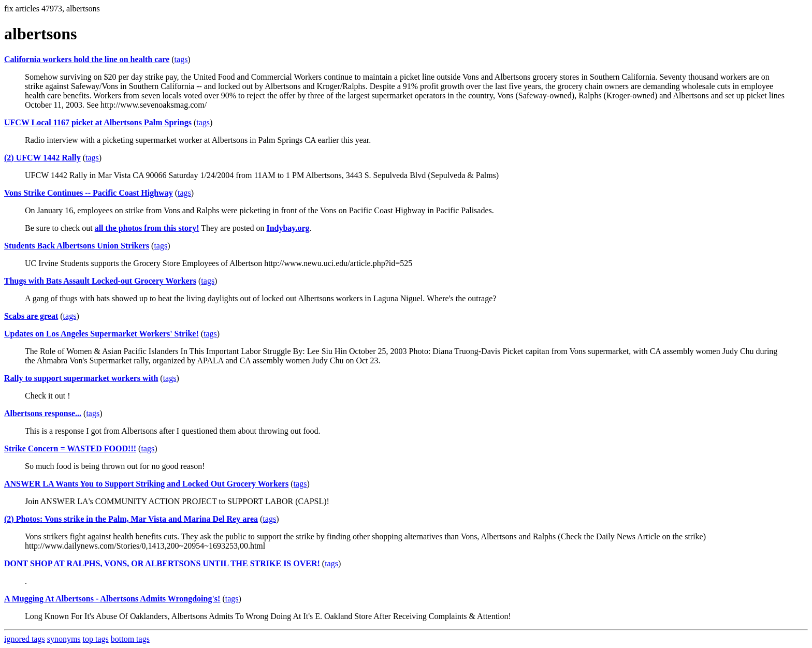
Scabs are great (31, 316)
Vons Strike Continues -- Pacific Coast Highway (89, 193)
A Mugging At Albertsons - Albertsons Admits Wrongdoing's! (112, 599)
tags (181, 59)
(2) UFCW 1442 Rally (42, 158)
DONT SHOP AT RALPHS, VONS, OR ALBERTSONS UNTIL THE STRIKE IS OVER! (162, 563)
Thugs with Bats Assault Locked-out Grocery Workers (100, 281)
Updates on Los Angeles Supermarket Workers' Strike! (102, 334)
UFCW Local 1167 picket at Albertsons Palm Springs (98, 122)
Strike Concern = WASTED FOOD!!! (70, 448)
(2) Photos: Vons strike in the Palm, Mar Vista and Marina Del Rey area (131, 519)
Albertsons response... (43, 413)
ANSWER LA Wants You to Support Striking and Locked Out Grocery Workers (146, 484)
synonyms (64, 639)
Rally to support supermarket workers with (81, 378)
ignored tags (25, 639)
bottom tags (130, 639)
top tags (96, 639)
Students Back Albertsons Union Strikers (77, 246)
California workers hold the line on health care (87, 59)
